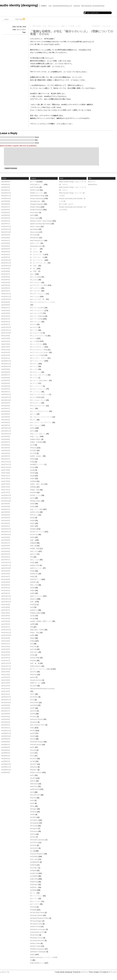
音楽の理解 (35, 658)
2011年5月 (6, 683)
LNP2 (34, 778)
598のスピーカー (38, 193)
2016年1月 (6, 526)
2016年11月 (7, 498)
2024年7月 (6, 241)
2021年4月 (6, 350)
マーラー (35, 899)
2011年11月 (7, 666)
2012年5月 (6, 649)
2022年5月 (6, 313)
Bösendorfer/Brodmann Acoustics (43, 689)
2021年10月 (7, 333)
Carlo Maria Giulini (38, 913)
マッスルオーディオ (39, 400)
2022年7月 (6, 308)
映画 (33, 537)
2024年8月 (6, 238)
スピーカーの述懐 (38, 355)
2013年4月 (6, 619)
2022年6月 (6, 311)
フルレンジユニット (39, 389)
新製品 (34, 529)
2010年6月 (6, 714)
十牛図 (34, 453)
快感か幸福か (36, 501)
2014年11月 (7, 565)
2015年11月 (7, 532)
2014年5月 (6, 582)
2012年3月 (6, 655)
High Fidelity (36, 207)
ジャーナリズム (37, 344)
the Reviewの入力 (38, 241)
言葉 (33, 616)
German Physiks (37, 719)
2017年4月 (6, 484)
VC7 (33, 694)
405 (33, 801)
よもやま (35, 280)
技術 (33, 518)
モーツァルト (36, 901)
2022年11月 (7, 297)
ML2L (34, 781)
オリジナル (35, 297)
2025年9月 (6, 201)
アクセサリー (36, 283)
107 (33, 756)
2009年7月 (6, 745)
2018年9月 (6, 437)
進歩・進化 (35, 633)
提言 (33, 523)
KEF (33, 747)
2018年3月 (6, 453)
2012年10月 (7, 635)
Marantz (34, 767)
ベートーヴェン (37, 896)
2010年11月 (7, 700)
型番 (33, 476)
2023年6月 (6, 277)
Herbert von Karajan (39, 929)
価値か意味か (36, 439)
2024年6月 (6, 243)
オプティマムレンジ (39, 294)
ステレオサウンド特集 (39, 350)
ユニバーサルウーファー (40, 411)
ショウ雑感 (35, 341)
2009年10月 (7, 736)
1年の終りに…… (38, 185)
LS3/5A (34, 686)
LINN (33, 761)
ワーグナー (35, 904)
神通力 (34, 582)
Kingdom (35, 829)
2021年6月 (6, 344)
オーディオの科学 (38, 308)
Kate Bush (35, 935)
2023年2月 (6, 288)
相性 (33, 577)
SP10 (33, 834)
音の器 (34, 647)
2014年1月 (6, 593)
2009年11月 (7, 733)
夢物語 (34, 487)
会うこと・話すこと (39, 434)
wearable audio (37, 246)
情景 (33, 504)
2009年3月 (6, 756)
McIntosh (35, 784)
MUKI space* (113, 972)
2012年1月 (6, 661)
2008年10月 (7, 770)
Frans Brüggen (37, 921)
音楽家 (34, 910)
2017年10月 (7, 467)
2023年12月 (7, 260)
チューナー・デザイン (39, 358)
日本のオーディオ (38, 532)
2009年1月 (6, 761)
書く (33, 540)
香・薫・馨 (35, 663)
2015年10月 (7, 535)
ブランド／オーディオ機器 (41, 669)
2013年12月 (7, 596)
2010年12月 (7, 697)
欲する (34, 554)
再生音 (34, 448)
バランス (35, 383)
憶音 (33, 507)
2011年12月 (7, 663)
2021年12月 (7, 327)
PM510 (34, 812)
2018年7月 (6, 442)
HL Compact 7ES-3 (38, 725)
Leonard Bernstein (38, 941)
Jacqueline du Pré (38, 932)
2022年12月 (7, 294)
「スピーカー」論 (38, 257)
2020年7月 (6, 375)
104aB (34, 750)
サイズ (34, 338)
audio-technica (37, 680)
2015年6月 (6, 546)
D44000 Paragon (38, 742)
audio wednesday (38, 199)
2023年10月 (7, 266)
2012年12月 (7, 630)
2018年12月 (7, 428)
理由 (33, 571)
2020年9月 (6, 369)
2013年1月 (6, 627)
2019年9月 (6, 403)
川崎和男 (35, 876)
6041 (33, 677)
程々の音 (35, 585)
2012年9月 (6, 638)
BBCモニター (36, 683)
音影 (33, 655)
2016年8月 (6, 507)
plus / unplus (36, 227)
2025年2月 (6, 221)
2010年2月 (6, 725)
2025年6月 (6, 210)
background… (36, 201)
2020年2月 (6, 389)
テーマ (34, 182)
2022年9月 (6, 302)
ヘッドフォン (36, 392)
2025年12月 (7, 193)
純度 (33, 588)
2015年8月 (6, 540)
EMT (33, 708)
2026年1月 (6, 190)
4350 (33, 736)
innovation (35, 213)
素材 (33, 593)
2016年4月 (6, 518)
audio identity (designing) (19, 5)
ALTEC (34, 672)
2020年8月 (6, 372)
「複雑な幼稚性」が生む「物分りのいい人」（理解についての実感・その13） (56, 26)
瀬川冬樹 (35, 879)
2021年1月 (6, 358)
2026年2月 (6, 187)
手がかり (35, 515)
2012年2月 (6, 658)
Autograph (35, 823)
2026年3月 (6, 185)
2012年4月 (6, 652)
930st (33, 714)
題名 (33, 955)
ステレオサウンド (38, 347)
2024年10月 (7, 232)
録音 (33, 638)
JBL (33, 728)
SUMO (34, 817)
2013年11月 (7, 599)
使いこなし (35, 437)
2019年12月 (7, 394)
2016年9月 (6, 504)
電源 (33, 641)
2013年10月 (7, 602)
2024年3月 (6, 252)
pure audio (35, 232)
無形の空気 (35, 565)
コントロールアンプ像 (39, 336)
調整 (33, 624)
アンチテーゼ (36, 288)
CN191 (34, 845)
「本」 (34, 269)
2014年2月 (6, 591)
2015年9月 (6, 537)
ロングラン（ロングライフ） (42, 423)
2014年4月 (6, 585)
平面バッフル (36, 495)
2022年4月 (6, 316)
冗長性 (34, 451)
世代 (33, 428)
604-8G (34, 675)
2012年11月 (7, 633)
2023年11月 (7, 263)
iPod (33, 215)
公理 (33, 445)
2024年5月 (6, 246)
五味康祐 (35, 857)
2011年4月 (6, 686)
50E (33, 803)
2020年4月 (6, 383)
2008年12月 (7, 764)
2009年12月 (7, 731)
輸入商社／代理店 (38, 630)
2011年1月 (6, 694)
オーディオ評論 (37, 319)
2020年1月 (6, 392)
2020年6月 (6, 378)
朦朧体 (34, 543)
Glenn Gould (36, 927)
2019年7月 (6, 408)
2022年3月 (6, 319)
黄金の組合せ (36, 666)
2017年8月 (6, 473)
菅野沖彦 (35, 882)
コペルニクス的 (37, 333)
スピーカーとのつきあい (40, 352)
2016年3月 (6, 521)
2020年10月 (7, 366)
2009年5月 (6, 750)
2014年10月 (7, 568)
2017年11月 (7, 465)
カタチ (34, 324)
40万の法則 (36, 190)
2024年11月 (7, 229)
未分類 (34, 907)
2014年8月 (6, 574)
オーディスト (36, 322)
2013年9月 (6, 605)
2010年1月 (6, 728)
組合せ (34, 599)
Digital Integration (38, 204)
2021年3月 (6, 352)
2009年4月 (6, 753)
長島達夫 (35, 885)
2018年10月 (7, 434)
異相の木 (35, 574)
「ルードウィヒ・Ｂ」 (39, 263)
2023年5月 (6, 280)
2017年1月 (6, 493)
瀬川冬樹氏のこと (38, 963)
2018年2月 (6, 456)
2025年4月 (6, 215)
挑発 (33, 521)
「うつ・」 (35, 249)
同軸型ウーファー (38, 465)
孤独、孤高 (35, 490)
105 (33, 753)
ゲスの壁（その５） (67, 204)
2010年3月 (6, 722)
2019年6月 (6, 411)
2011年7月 (6, 677)
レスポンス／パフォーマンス (42, 417)
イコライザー (36, 291)
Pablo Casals (36, 946)
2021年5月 (6, 347)
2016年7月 (6, 509)
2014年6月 (6, 579)
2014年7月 (6, 577)
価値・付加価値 (37, 442)
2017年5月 (6, 481)
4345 (33, 733)
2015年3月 (6, 554)
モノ (33, 408)
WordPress (93, 185)
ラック (34, 414)
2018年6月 (6, 445)
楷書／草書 (35, 549)
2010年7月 (6, 711)
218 (33, 792)
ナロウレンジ (36, 372)
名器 (33, 467)
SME (33, 815)
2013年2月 (6, 624)
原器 (33, 459)
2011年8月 (6, 675)
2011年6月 (6, 680)
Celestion (35, 697)
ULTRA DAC (36, 795)
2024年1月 (6, 257)
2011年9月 (6, 672)
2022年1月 (6, 324)
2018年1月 (6, 459)
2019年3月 (6, 420)
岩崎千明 (35, 873)
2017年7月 (6, 476)
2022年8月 (6, 305)
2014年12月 (7, 563)
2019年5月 (6, 414)
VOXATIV (35, 848)
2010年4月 (6, 719)
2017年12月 (7, 462)
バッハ (34, 893)
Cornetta (35, 826)
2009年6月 (6, 747)
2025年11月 (7, 196)
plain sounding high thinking (41, 224)
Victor (34, 837)
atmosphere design (38, 196)
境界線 (34, 481)
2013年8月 (6, 607)
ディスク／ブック (38, 361)
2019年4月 (6, 417)
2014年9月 (6, 571)
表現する (35, 610)
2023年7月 (6, 274)
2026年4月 (6, 182)
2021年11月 (7, 330)
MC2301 (35, 787)
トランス (35, 366)
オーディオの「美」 (39, 299)
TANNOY (35, 820)
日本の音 (35, 535)
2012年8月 (6, 641)
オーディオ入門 (37, 313)
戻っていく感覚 (37, 509)
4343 (33, 731)
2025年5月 (6, 213)
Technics (35, 831)
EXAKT (34, 764)
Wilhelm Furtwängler (39, 952)
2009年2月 (6, 759)
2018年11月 (7, 431)
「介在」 (35, 266)
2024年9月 (6, 235)
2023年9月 (6, 269)
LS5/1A (34, 759)
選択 (33, 635)
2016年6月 (6, 512)
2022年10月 (7, 299)
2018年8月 (6, 439)
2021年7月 (6, 341)
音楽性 (34, 661)
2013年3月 (6, 621)
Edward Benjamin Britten (40, 918)
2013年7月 (6, 610)
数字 (33, 526)
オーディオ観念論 (38, 316)
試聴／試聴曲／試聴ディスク (42, 621)
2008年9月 (6, 773)
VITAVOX (35, 843)
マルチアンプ (36, 403)
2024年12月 (7, 227)
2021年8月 (6, 338)
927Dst (34, 711)
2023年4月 (6, 283)
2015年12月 (7, 529)
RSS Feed (20, 19)
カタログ (35, 327)
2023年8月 (6, 271)
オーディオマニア (38, 311)
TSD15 (34, 717)
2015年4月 (6, 551)
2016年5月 (6, 515)
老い (33, 602)
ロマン (34, 420)
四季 (33, 473)
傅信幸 (34, 865)
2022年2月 (6, 322)
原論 (33, 462)
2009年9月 (6, 739)
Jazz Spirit (35, 218)
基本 (33, 479)
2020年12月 (7, 361)
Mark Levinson (37, 773)
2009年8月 (6, 742)
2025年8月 (6, 204)
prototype (35, 229)
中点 (33, 431)
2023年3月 (6, 285)
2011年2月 (6, 691)
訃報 (33, 619)
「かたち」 (35, 252)
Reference (35, 238)
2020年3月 (6, 386)
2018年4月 (6, 451)
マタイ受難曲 (36, 397)
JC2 (33, 775)
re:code (34, 235)
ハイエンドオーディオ (39, 375)
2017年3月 (6, 487)
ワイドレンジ (36, 425)
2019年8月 (6, 406)
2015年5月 (6, 549)
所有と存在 (35, 512)
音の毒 (34, 649)
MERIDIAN (35, 789)
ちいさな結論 (36, 277)
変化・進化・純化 (38, 484)
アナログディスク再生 (39, 285)
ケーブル (35, 330)
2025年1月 (6, 224)
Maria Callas (36, 943)
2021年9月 (6, 336)
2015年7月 (6, 543)
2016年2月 (6, 523)
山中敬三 (35, 868)
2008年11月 (7, 767)
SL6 (33, 700)
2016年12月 (7, 495)
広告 (33, 498)
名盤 (33, 470)
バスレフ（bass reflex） (40, 380)
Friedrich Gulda (37, 924)
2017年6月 (6, 479)
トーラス (35, 369)
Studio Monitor (37, 745)
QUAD (34, 798)
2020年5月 (6, 380)
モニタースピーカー (39, 406)
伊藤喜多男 (35, 862)
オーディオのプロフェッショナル (43, 302)
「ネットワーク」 (38, 260)
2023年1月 (6, 291)
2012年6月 (6, 647)
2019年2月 (6, 423)
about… (7, 19)
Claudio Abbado (37, 915)
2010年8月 (6, 708)
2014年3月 (6, 588)
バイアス (35, 378)
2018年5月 (6, 448)
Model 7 (34, 770)
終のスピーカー (37, 596)
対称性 (34, 493)
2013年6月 (6, 613)
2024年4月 (6, 249)
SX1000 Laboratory (38, 840)
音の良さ (35, 652)
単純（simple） (37, 456)
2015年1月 (6, 560)
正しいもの (35, 560)
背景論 (34, 605)
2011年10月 (7, 669)
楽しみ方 (35, 551)
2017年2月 (6, 490)
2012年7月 (6, 644)
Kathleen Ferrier (37, 938)
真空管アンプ (36, 579)
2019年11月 (7, 397)
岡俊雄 (34, 871)
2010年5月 (6, 717)
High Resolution (37, 210)
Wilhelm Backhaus (38, 949)
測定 (33, 563)
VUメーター (36, 243)
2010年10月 (7, 703)
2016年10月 (7, 501)
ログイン (92, 182)
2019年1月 (6, 425)
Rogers (34, 809)
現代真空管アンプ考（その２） (102, 26)
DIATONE (35, 703)
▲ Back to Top (5, 972)
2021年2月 (6, 355)
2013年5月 (6, 616)
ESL (33, 806)
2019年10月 (7, 400)
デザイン (35, 364)
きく (33, 274)
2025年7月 (6, 207)
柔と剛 (34, 546)
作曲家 (34, 890)
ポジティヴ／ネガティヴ (40, 394)
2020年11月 (7, 364)
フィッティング (37, 386)
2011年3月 (6, 689)
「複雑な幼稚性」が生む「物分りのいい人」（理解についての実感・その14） (72, 33)
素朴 (33, 591)
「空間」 (35, 271)
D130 (33, 739)
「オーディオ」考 (38, 255)
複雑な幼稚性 (21, 30)
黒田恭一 (35, 887)
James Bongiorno (38, 854)
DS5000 (34, 705)
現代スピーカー (37, 568)
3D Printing (35, 187)
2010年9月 (6, 705)
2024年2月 (6, 255)
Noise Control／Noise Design (42, 221)
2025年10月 (7, 199)
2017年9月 (6, 470)
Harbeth (34, 722)
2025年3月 (6, 218)
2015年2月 (6, 557)
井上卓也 (35, 859)
